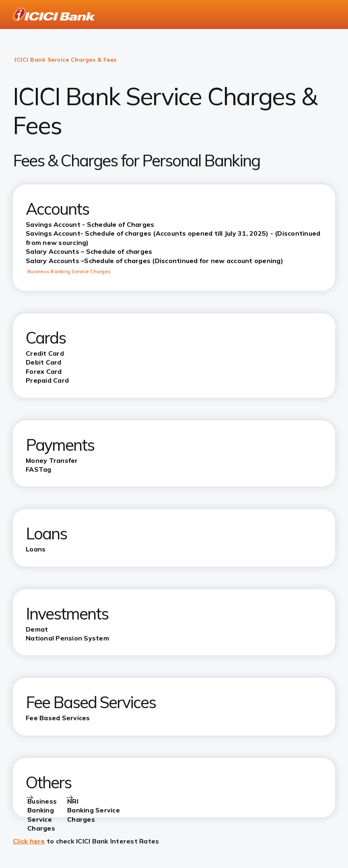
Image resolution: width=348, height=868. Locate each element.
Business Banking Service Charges (69, 271)
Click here (29, 841)
